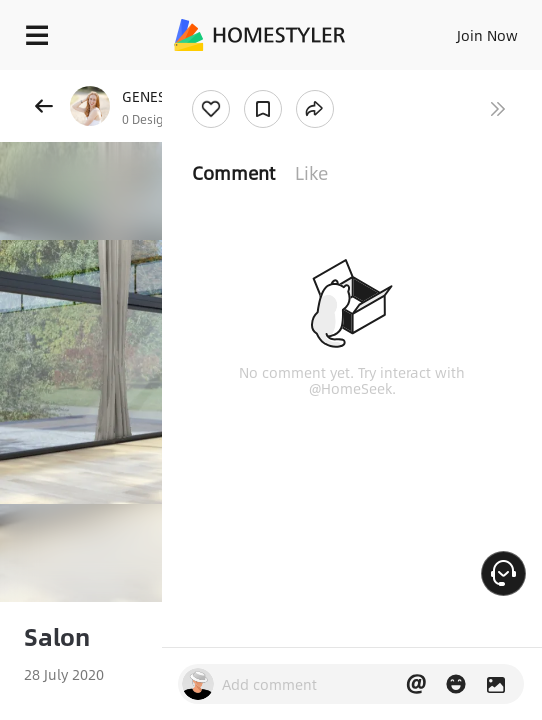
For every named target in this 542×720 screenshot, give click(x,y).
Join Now (487, 35)
